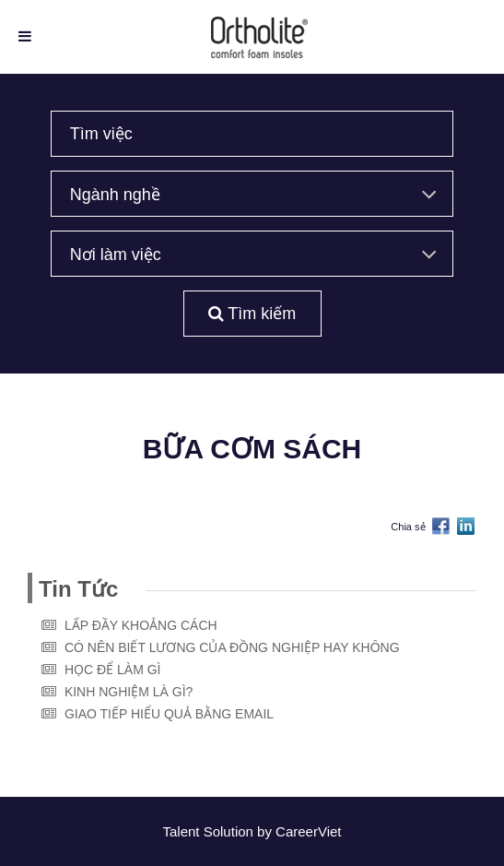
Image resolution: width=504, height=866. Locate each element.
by (266, 831)
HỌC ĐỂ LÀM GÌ (113, 670)
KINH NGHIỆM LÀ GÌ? (129, 692)
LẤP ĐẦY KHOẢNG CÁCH (141, 625)
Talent (182, 831)
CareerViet (308, 831)
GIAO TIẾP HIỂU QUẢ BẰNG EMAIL (169, 714)
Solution (230, 831)
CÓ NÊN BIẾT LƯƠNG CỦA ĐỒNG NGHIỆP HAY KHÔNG (232, 647)
